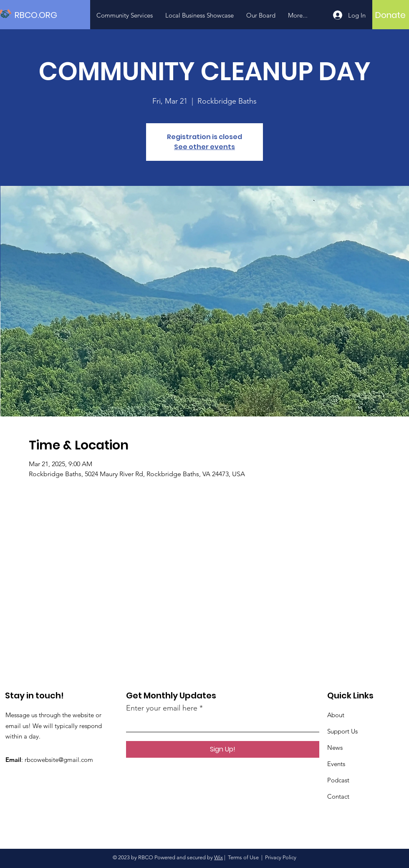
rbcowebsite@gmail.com (59, 760)
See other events (204, 147)
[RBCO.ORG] (52, 15)
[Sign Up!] (223, 749)
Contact (338, 796)
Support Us (342, 731)
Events (336, 764)
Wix (218, 857)
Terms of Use (243, 857)
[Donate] (390, 15)
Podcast (338, 780)
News (335, 747)
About (336, 715)
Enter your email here (162, 708)
